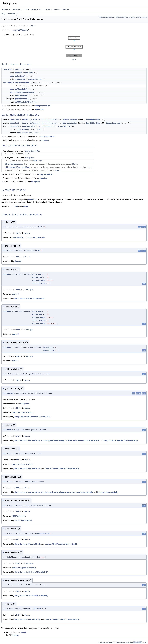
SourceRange (8, 82)
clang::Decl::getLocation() (23, 412)
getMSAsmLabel (22, 99)
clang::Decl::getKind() (36, 237)
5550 (18, 290)
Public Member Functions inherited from (26, 106)
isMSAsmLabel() (19, 516)
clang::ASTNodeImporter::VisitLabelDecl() (120, 440)
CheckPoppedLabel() (50, 440)
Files (57, 9)
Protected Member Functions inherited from (27, 174)
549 (18, 615)
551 (18, 460)
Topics (27, 9)
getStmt (19, 69)
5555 (18, 330)
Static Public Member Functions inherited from (28, 136)
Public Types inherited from (21, 151)
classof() (18, 261)
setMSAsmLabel (22, 95)
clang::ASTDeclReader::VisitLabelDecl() (61, 544)
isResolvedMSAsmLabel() (107, 492)
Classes (48, 9)
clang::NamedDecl (43, 106)
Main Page (6, 9)
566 (18, 257)
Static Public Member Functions (125, 17)
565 (18, 233)
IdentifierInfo (93, 120)
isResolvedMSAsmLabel (25, 92)
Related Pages (17, 9)
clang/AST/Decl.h (20, 30)
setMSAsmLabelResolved (26, 102)
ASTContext (35, 120)
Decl (39, 130)
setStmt (19, 73)
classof (26, 130)
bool (12, 76)
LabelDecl (12, 14)
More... (34, 26)
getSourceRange (22, 82)
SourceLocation (35, 79)
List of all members (142, 17)
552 (18, 540)
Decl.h (26, 206)
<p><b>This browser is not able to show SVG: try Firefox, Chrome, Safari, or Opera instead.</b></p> (74, 47)
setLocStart (21, 79)
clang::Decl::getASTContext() (24, 568)
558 (18, 488)
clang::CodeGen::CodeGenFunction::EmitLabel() (79, 440)
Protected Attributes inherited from (21, 182)
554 (18, 408)
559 (18, 512)
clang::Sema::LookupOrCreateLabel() (30, 298)
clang (3, 14)
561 (18, 380)
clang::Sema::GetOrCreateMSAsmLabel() (76, 492)
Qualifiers (26, 167)
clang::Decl (40, 109)
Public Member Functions (107, 17)
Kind (37, 133)
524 (16, 206)
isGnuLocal (20, 76)
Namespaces (36, 9)
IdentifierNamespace (14, 164)
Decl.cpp (29, 290)
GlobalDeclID (64, 126)
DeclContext (51, 120)
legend (74, 59)
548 (18, 436)
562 (18, 591)
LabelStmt (7, 69)
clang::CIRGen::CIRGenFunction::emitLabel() (33, 417)
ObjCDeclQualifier (12, 167)
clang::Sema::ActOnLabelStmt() (27, 440)
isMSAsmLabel (21, 89)
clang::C (15, 294)
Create (25, 120)
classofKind (28, 133)
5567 (18, 563)
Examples (65, 9)
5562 (18, 356)
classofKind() (17, 237)
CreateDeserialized (31, 126)
